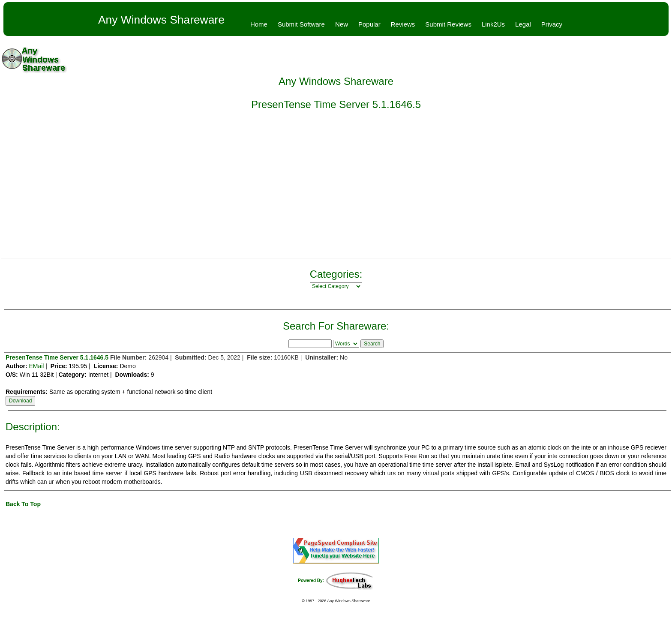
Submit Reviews (448, 24)
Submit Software (301, 24)
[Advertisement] (336, 189)
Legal (523, 24)
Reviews (403, 24)
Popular (369, 24)
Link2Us (493, 24)
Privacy (552, 24)
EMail (36, 366)
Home (259, 24)
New (342, 24)
